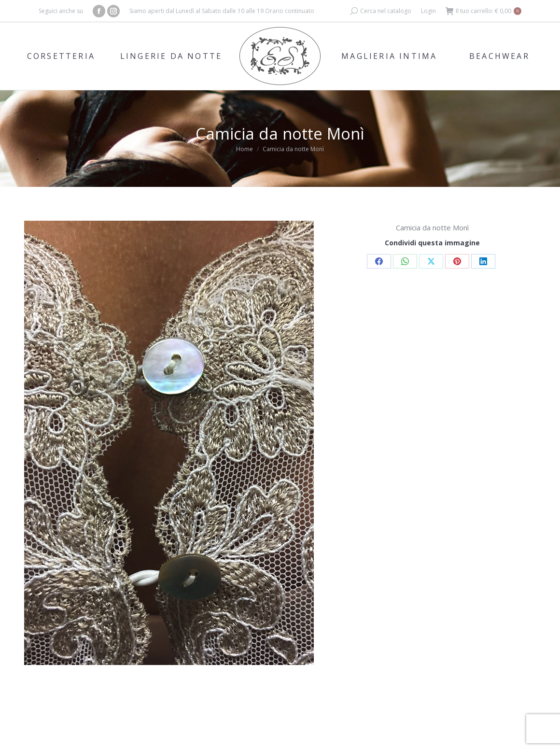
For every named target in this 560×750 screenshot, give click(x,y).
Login (428, 11)
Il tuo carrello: (483, 11)
